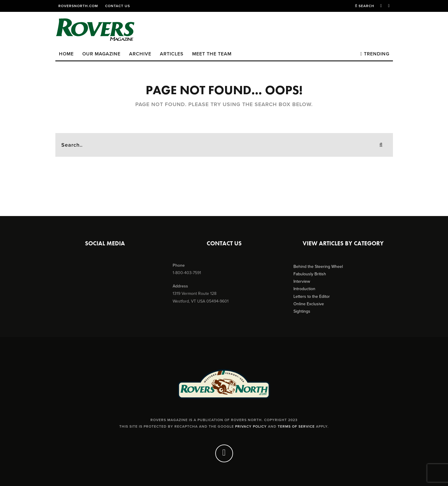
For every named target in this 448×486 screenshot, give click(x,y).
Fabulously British (310, 274)
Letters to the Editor (312, 296)
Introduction (304, 289)
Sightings (302, 311)
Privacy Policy (251, 426)
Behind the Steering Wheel (318, 267)
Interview (302, 281)
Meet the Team (212, 54)
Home (66, 54)
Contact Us (118, 6)
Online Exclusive (309, 304)
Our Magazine (101, 54)
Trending (375, 54)
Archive (140, 54)
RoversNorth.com (78, 6)
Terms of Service (296, 426)
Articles (172, 54)
